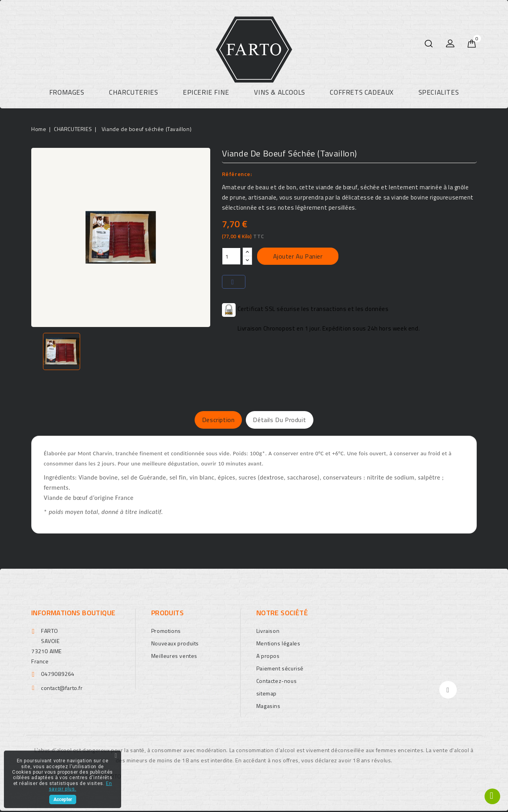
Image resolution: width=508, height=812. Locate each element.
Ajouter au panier (298, 256)
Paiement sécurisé (280, 669)
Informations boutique (73, 614)
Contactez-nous (276, 682)
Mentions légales (278, 644)
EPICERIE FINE (206, 92)
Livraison (268, 632)
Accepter (63, 799)
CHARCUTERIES (133, 92)
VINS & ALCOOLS (279, 92)
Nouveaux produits (175, 644)
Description (209, 420)
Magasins (268, 707)
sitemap (267, 694)
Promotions (166, 632)
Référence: (237, 174)
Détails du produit (289, 420)
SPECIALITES (439, 92)
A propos (268, 657)
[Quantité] (231, 256)
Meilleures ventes (174, 657)
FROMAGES (67, 92)
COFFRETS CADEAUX (362, 92)
